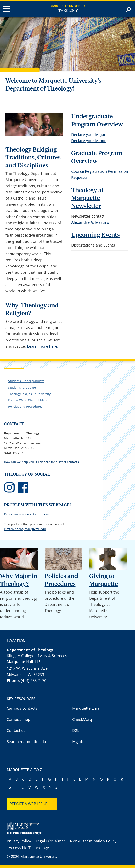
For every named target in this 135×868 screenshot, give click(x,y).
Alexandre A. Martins (90, 222)
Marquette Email (87, 708)
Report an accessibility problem (26, 514)
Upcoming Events (96, 235)
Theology (68, 11)
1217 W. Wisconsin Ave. (28, 668)
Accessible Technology (29, 848)
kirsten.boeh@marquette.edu (25, 529)
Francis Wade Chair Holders (28, 400)
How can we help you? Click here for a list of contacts (41, 462)
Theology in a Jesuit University (29, 394)
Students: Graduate (22, 387)
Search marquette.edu (26, 742)
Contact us (16, 730)
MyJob (78, 742)
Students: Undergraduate (26, 381)
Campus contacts (22, 708)
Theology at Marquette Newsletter (87, 198)
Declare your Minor (89, 141)
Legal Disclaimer (50, 841)
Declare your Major (89, 134)
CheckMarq (82, 719)
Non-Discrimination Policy (93, 841)
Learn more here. (43, 346)
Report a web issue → (32, 804)
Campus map (19, 719)
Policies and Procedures (25, 407)
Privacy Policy (19, 841)
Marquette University (68, 6)
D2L (76, 730)
